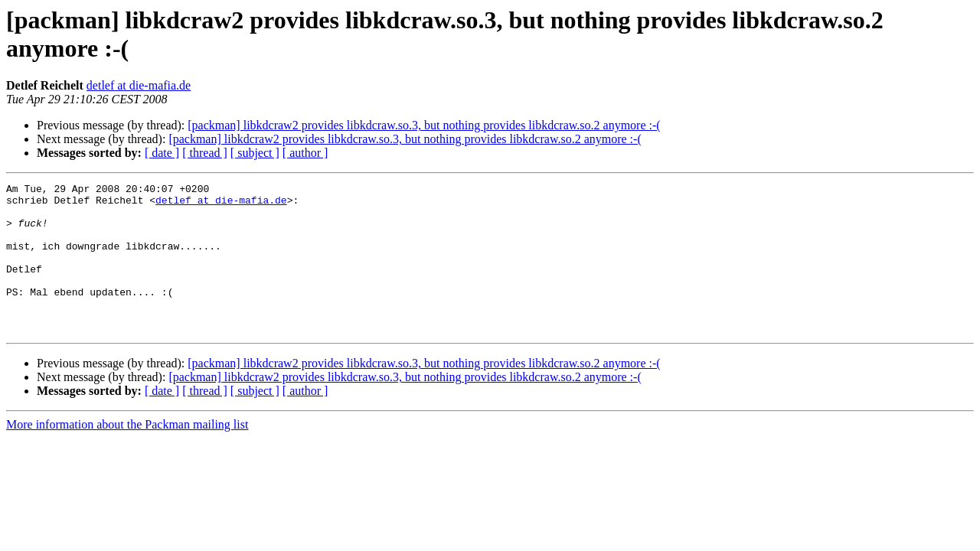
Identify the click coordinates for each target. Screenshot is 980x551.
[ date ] (162, 153)
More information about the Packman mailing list (127, 454)
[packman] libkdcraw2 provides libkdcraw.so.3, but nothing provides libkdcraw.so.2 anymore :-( (424, 125)
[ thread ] (205, 153)
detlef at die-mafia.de (139, 85)
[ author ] (305, 153)
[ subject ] (255, 153)
